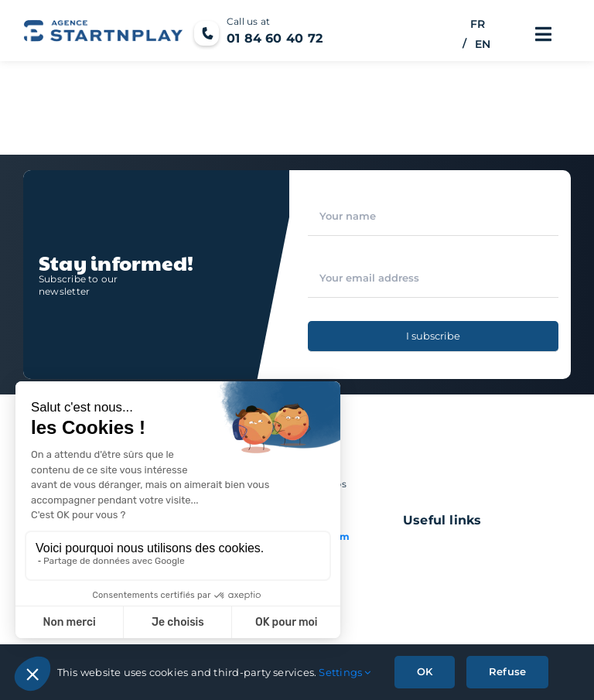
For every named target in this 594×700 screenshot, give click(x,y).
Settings (345, 672)
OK (425, 671)
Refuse (507, 671)
